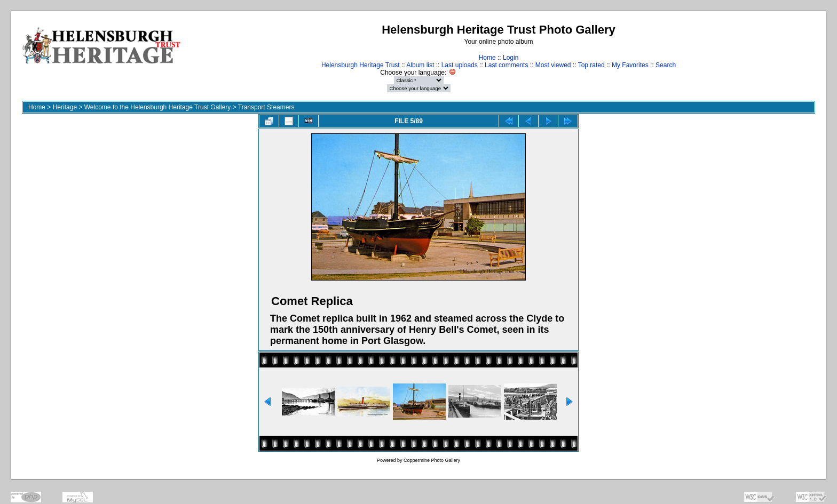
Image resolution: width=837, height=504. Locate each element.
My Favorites (630, 65)
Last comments (506, 65)
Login (511, 58)
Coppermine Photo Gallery (432, 460)
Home (487, 58)
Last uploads (460, 65)
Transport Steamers (266, 107)
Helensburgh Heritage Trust (361, 65)
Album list (420, 65)
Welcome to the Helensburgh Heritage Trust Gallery (158, 107)
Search (666, 65)
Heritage (65, 107)
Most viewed (553, 65)
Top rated (591, 65)
